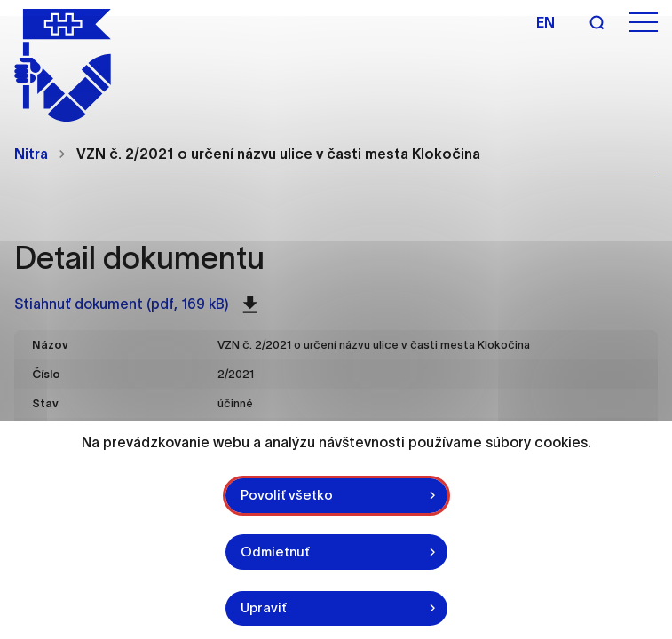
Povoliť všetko (287, 495)
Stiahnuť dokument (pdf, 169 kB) (136, 304)
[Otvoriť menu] (644, 23)
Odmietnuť (275, 552)
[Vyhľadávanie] (597, 22)
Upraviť (264, 607)
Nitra (31, 154)
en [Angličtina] (546, 22)
